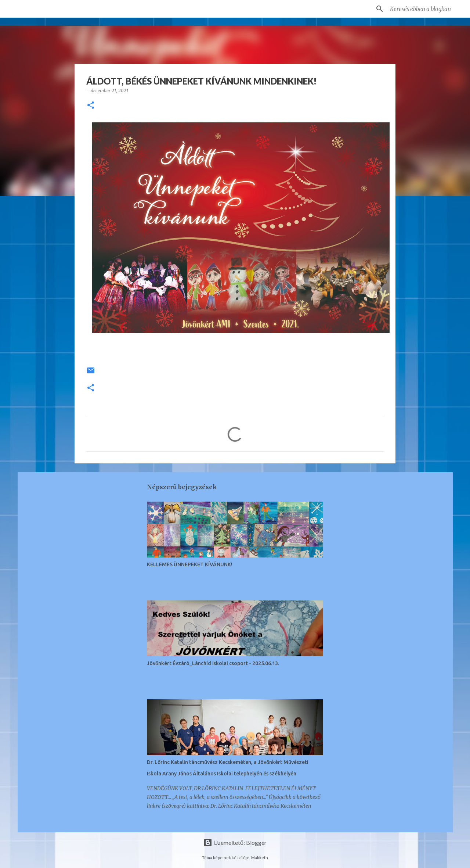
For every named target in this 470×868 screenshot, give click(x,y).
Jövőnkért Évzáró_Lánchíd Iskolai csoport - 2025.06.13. (213, 663)
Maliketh (260, 858)
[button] (91, 106)
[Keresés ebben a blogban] (426, 9)
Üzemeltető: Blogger (235, 842)
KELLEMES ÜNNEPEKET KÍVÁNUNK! (190, 564)
